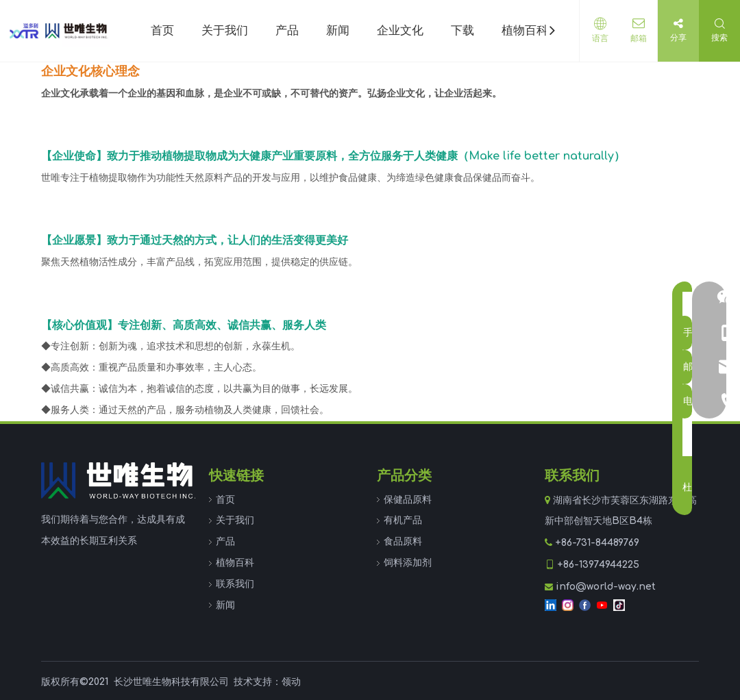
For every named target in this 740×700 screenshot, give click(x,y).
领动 (291, 682)
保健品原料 (408, 500)
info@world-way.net (606, 587)
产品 (225, 541)
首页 (225, 500)
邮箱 (637, 38)
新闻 (225, 605)
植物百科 (235, 563)
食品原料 (403, 541)
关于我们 (235, 520)
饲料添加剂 (408, 563)
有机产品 (403, 520)
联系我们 (235, 584)
